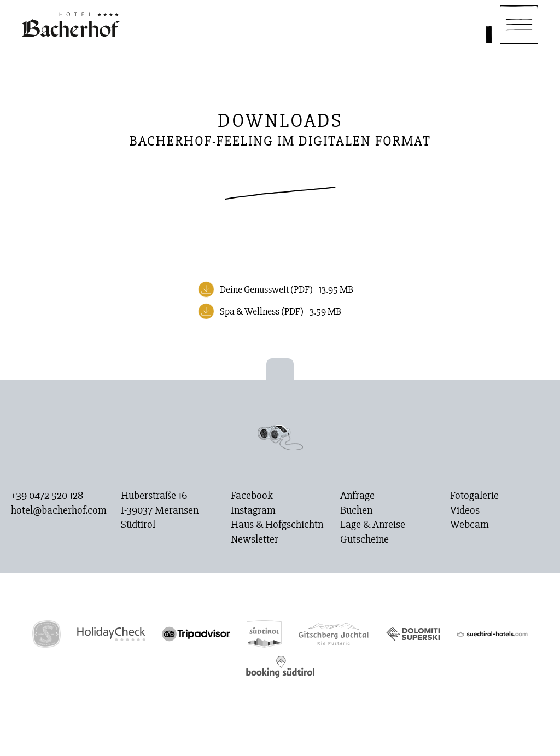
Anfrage (357, 496)
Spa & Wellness (281, 311)
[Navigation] (519, 25)
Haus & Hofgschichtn (277, 525)
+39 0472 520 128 (47, 496)
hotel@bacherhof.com (59, 510)
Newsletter (255, 539)
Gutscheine (364, 539)
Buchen (356, 510)
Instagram (253, 510)
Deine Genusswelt (287, 289)
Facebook (252, 496)
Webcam (469, 525)
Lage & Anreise (373, 525)
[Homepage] (71, 25)
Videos (465, 510)
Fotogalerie (474, 496)
